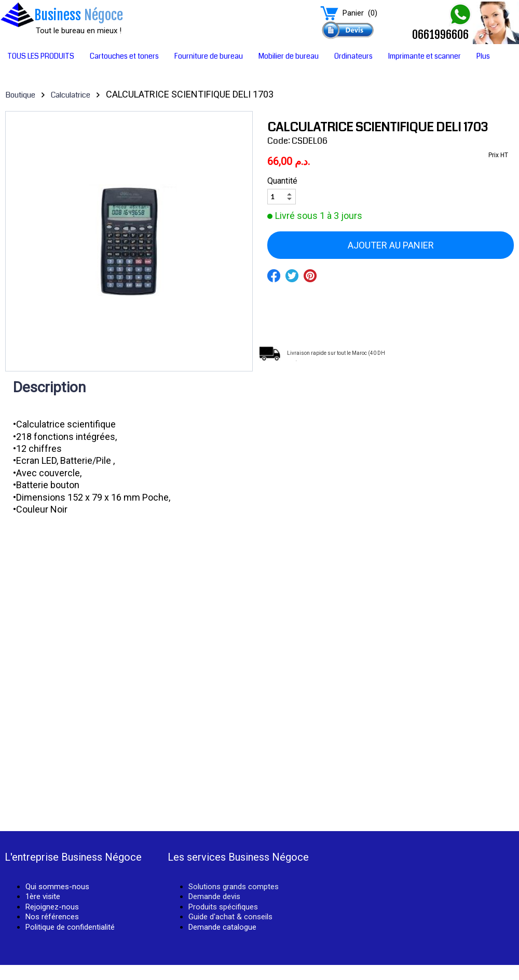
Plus (483, 56)
